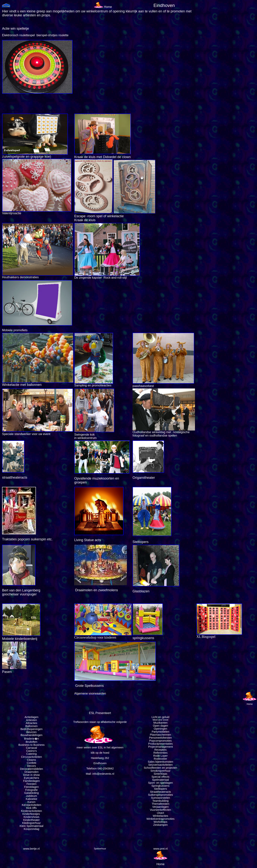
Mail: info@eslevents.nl (100, 774)
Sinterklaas (160, 774)
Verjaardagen (160, 807)
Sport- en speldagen (161, 783)
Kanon (31, 802)
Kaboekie (31, 799)
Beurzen (31, 732)
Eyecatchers (31, 778)
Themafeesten (161, 804)
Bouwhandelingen (31, 735)
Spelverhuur (100, 849)
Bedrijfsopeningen (31, 729)
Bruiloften (31, 742)
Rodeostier (160, 759)
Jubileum (31, 796)
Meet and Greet (160, 720)
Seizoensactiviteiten (161, 765)
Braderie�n (31, 739)
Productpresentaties (160, 744)
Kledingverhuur (31, 823)
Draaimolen (31, 772)
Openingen (161, 729)
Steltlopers (160, 789)
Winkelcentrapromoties (160, 819)
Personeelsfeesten (160, 738)
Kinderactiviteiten (32, 811)
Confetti (31, 763)
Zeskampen (160, 825)
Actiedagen (31, 717)
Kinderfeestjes (31, 814)
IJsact (160, 813)
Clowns (31, 760)
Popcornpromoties (160, 741)
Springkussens (160, 786)
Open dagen (160, 726)
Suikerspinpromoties (160, 795)
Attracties (31, 723)
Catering (31, 754)
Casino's (32, 751)
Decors (31, 766)
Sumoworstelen (160, 798)
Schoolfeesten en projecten (161, 768)
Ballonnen (31, 726)
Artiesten (31, 720)
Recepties (160, 750)
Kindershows (31, 817)
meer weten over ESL (90, 747)
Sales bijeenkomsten (160, 762)
